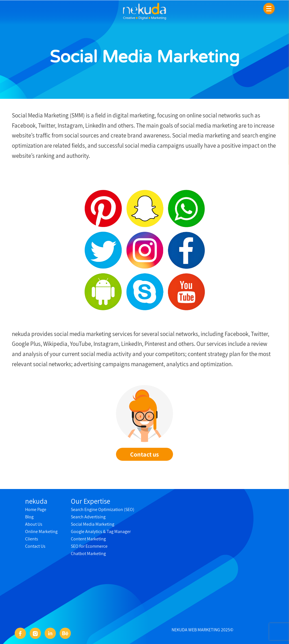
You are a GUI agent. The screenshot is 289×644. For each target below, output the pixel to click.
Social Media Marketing (93, 524)
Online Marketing (41, 531)
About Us (34, 524)
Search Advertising (88, 517)
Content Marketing (88, 539)
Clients (32, 539)
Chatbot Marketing (88, 554)
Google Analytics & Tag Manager (101, 531)
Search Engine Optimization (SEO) (103, 509)
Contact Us (35, 546)
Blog (29, 517)
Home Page (36, 509)
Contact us (144, 454)
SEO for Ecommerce (89, 546)
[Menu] (269, 8)
